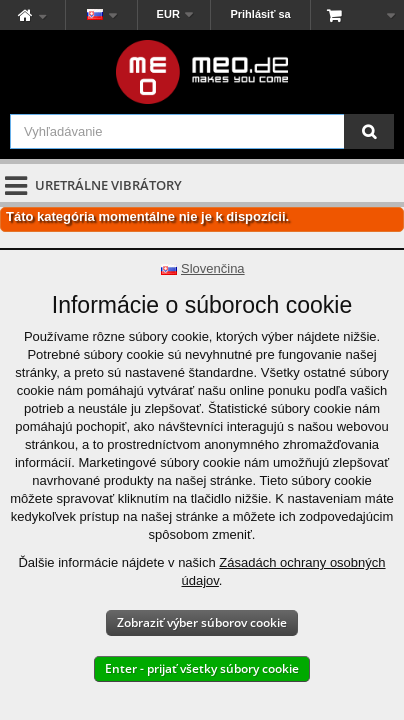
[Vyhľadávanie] (369, 131)
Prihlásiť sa (260, 14)
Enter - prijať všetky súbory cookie (202, 668)
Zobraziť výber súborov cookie (202, 622)
